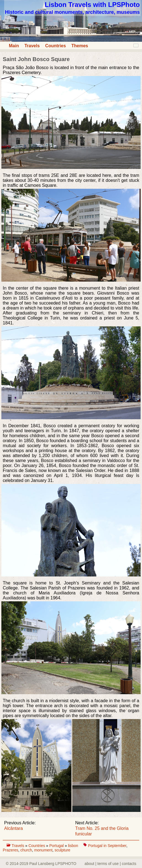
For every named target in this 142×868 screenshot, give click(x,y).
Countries (56, 46)
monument (43, 850)
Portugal (57, 846)
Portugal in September (107, 846)
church (26, 850)
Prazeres (10, 850)
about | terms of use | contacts (110, 864)
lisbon (73, 846)
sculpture (63, 850)
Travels (32, 46)
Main (14, 46)
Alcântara (14, 828)
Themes (80, 46)
